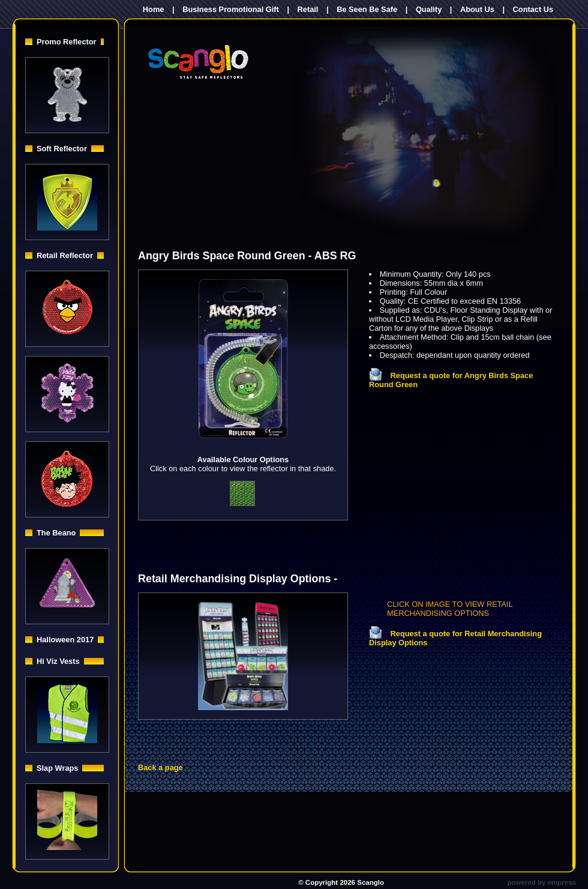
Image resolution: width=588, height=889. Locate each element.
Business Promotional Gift (231, 9)
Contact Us (533, 9)
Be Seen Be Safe (367, 9)
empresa (562, 882)
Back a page (160, 767)
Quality (429, 9)
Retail (308, 9)
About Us (477, 9)
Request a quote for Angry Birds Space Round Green (451, 380)
